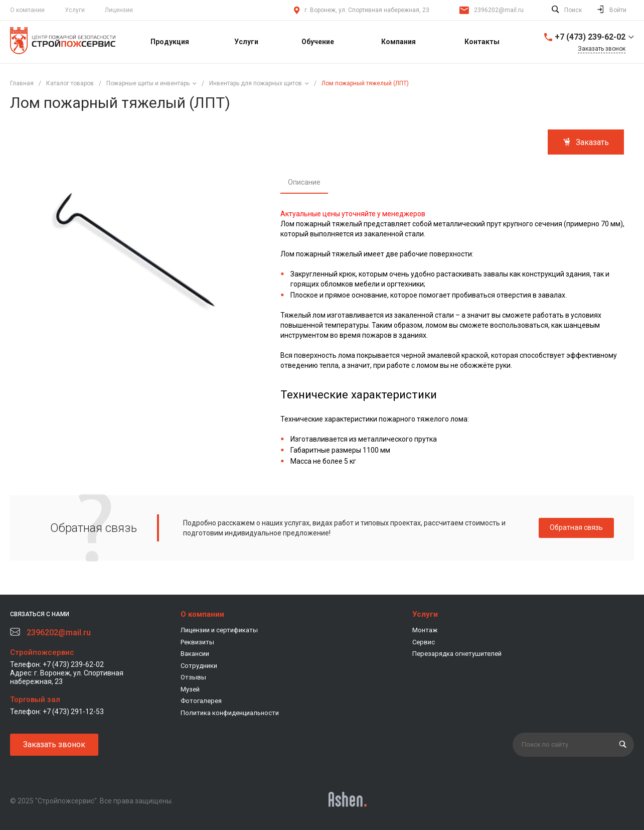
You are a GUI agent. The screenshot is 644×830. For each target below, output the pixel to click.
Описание (304, 182)
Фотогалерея (201, 701)
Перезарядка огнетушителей (457, 654)
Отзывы (193, 677)
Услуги (75, 10)
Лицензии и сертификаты (219, 630)
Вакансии (195, 654)
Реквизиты (197, 642)
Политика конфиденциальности (230, 713)
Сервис (424, 642)
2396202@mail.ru (499, 10)
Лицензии (119, 10)
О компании (27, 10)
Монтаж (425, 630)
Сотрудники (199, 666)
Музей (190, 689)
